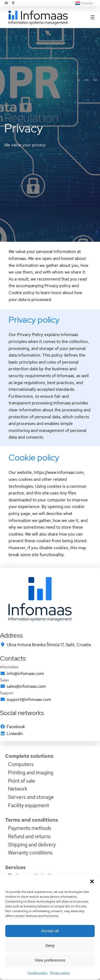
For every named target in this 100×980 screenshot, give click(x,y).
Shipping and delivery (32, 845)
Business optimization (32, 876)
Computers (21, 764)
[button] (92, 893)
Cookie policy (34, 457)
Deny (50, 958)
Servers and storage (31, 797)
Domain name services (33, 884)
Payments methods (30, 828)
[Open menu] (93, 17)
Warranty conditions (30, 853)
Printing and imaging (31, 772)
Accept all (50, 943)
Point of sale (22, 781)
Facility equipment (29, 805)
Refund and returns (29, 836)
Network (18, 789)
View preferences (50, 972)
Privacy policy (34, 320)
